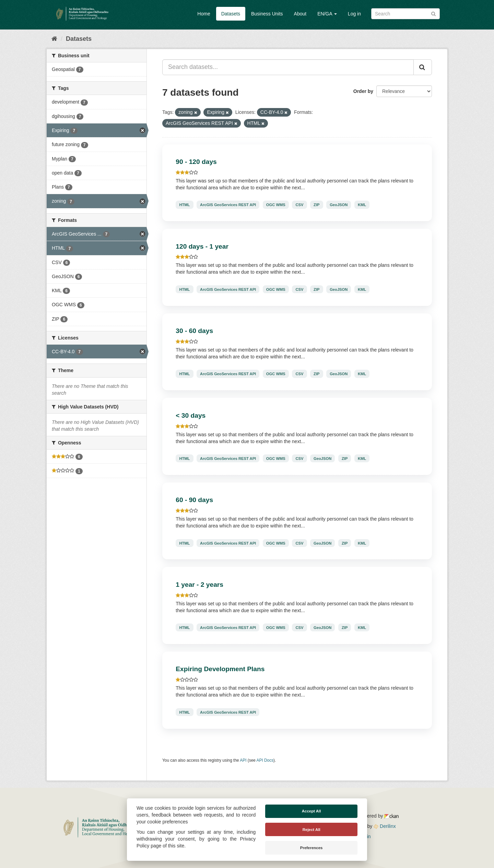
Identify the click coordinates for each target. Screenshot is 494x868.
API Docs (265, 760)
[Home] (54, 39)
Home (204, 14)
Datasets (231, 14)
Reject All (311, 830)
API (243, 760)
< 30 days (191, 415)
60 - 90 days (194, 500)
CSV (299, 205)
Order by (363, 91)
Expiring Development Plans (220, 669)
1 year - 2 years (199, 585)
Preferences (311, 848)
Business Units (267, 14)
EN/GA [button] (327, 14)
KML (362, 205)
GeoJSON (339, 205)
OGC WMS (276, 205)
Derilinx (385, 826)
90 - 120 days (196, 162)
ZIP (316, 205)
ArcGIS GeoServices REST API (228, 205)
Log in (354, 14)
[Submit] (433, 13)
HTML (184, 205)
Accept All (311, 811)
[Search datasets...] (288, 67)
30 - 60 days (194, 331)
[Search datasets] (405, 14)
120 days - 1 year (202, 246)
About (300, 14)
